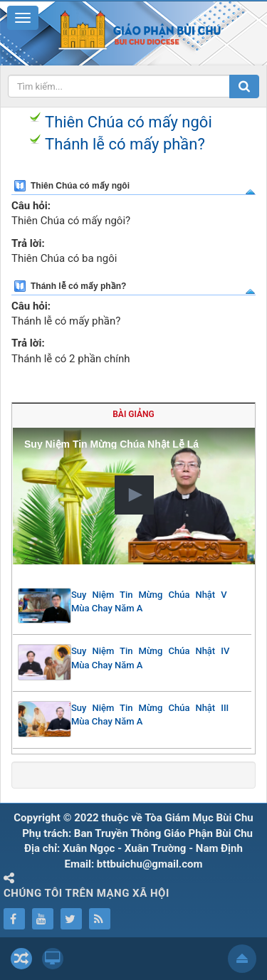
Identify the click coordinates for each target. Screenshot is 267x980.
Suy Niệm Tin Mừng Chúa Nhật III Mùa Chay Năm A (150, 715)
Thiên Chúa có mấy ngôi (129, 122)
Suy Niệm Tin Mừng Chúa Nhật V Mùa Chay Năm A (149, 602)
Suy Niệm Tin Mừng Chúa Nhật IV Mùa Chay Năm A (150, 658)
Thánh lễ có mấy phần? (125, 144)
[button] (134, 495)
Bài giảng (133, 414)
